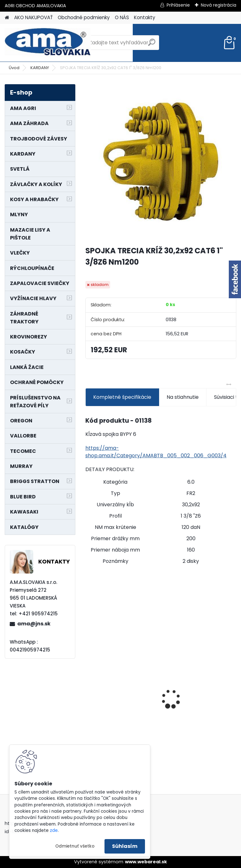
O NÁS (122, 17)
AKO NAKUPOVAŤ (33, 17)
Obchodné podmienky (84, 17)
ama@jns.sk (34, 624)
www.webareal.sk (146, 862)
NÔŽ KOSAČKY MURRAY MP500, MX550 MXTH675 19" (197, 659)
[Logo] (48, 43)
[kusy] (179, 751)
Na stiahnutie (183, 397)
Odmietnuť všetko (75, 846)
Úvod (14, 68)
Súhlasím (125, 846)
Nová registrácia (219, 5)
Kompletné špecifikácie (122, 397)
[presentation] (89, 688)
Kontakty (145, 17)
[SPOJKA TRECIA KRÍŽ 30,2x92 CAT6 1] (161, 162)
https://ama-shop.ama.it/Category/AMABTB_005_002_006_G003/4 (156, 452)
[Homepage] (7, 18)
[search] (152, 45)
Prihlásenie (178, 5)
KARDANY (40, 68)
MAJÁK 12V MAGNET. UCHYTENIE (114, 699)
